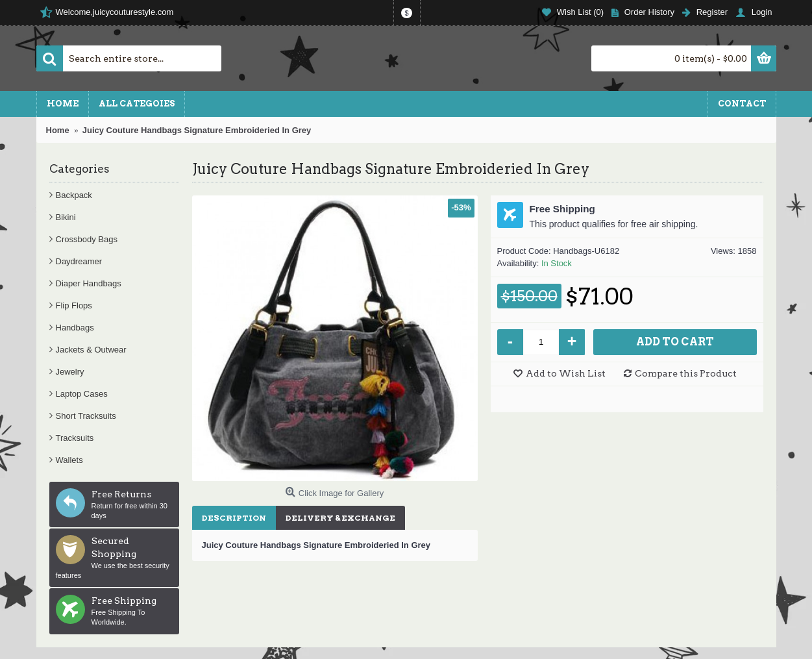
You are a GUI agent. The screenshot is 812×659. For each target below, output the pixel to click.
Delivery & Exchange (340, 518)
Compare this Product (686, 373)
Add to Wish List (566, 373)
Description (234, 518)
